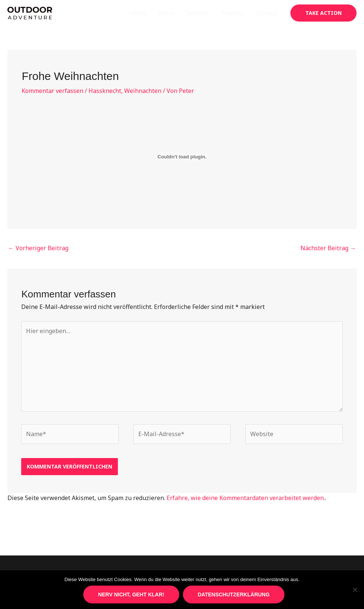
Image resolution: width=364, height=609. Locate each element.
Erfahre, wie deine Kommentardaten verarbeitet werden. (246, 498)
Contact (266, 13)
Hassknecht (105, 91)
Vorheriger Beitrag (38, 248)
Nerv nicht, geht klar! (131, 594)
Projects (233, 13)
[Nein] (355, 590)
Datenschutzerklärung (234, 594)
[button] (323, 13)
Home (138, 13)
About (166, 13)
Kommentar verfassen (52, 91)
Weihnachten (143, 91)
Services (198, 13)
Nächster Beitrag (328, 248)
